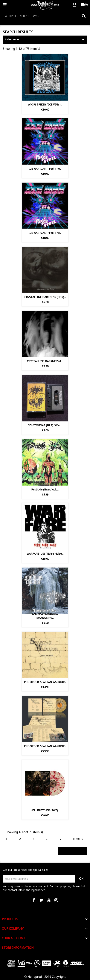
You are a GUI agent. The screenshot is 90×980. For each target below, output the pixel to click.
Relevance (45, 40)
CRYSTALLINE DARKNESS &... (45, 361)
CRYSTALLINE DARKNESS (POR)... (45, 297)
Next (79, 839)
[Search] (45, 16)
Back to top (73, 851)
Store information (18, 948)
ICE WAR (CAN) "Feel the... (45, 169)
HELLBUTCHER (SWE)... (45, 810)
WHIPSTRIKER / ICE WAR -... (45, 104)
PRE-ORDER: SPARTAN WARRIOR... (45, 682)
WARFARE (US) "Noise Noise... (45, 554)
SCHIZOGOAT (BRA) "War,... (45, 425)
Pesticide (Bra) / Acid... (45, 489)
